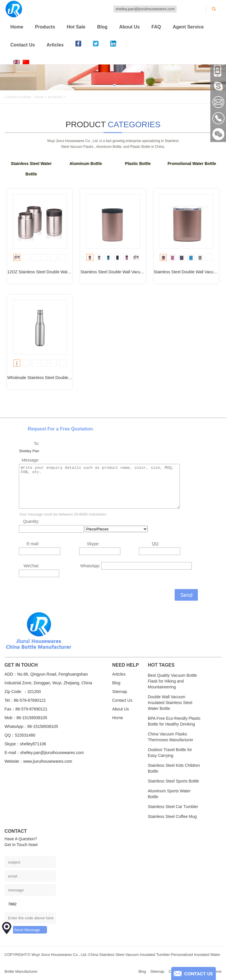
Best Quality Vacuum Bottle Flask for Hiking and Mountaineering (172, 681)
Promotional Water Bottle (192, 164)
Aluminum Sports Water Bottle (169, 794)
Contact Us (23, 45)
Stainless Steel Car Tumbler (173, 807)
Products (45, 27)
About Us (130, 27)
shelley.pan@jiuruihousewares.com (145, 9)
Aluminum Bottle (86, 164)
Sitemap (120, 692)
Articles (55, 45)
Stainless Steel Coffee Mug (172, 816)
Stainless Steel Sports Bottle (173, 781)
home (39, 97)
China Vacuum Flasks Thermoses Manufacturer (170, 737)
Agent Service (188, 27)
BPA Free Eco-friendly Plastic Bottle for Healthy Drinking (174, 721)
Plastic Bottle (138, 164)
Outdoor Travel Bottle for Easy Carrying (170, 753)
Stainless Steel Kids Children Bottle (174, 768)
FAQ (156, 27)
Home (17, 27)
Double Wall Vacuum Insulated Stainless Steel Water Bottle (170, 703)
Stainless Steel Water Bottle (31, 169)
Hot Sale (76, 27)
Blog (102, 27)
